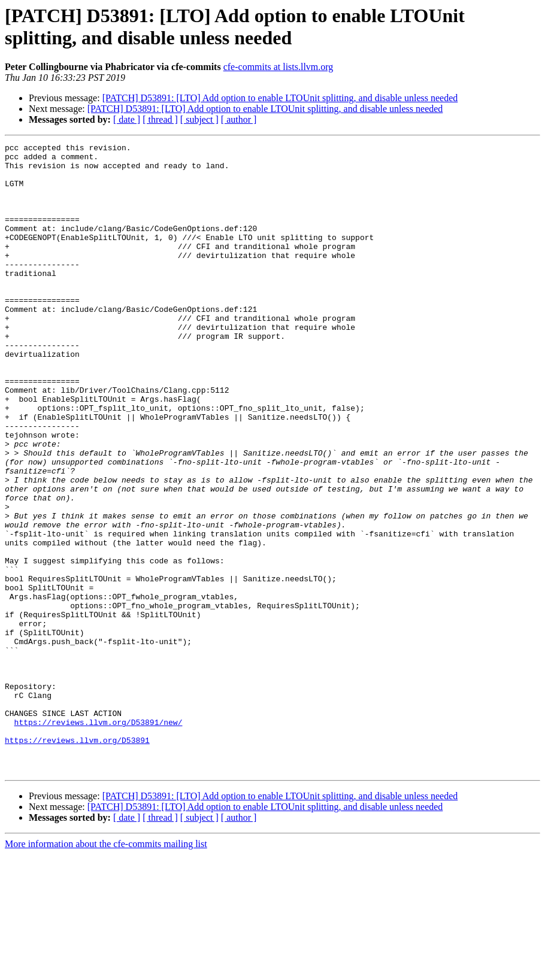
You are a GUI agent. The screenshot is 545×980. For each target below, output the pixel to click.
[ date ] (127, 119)
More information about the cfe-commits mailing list (106, 970)
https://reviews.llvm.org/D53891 (77, 860)
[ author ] (239, 119)
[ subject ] (199, 119)
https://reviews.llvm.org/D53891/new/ (99, 839)
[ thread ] (160, 119)
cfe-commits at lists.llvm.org (278, 67)
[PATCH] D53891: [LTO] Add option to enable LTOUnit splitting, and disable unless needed (280, 98)
